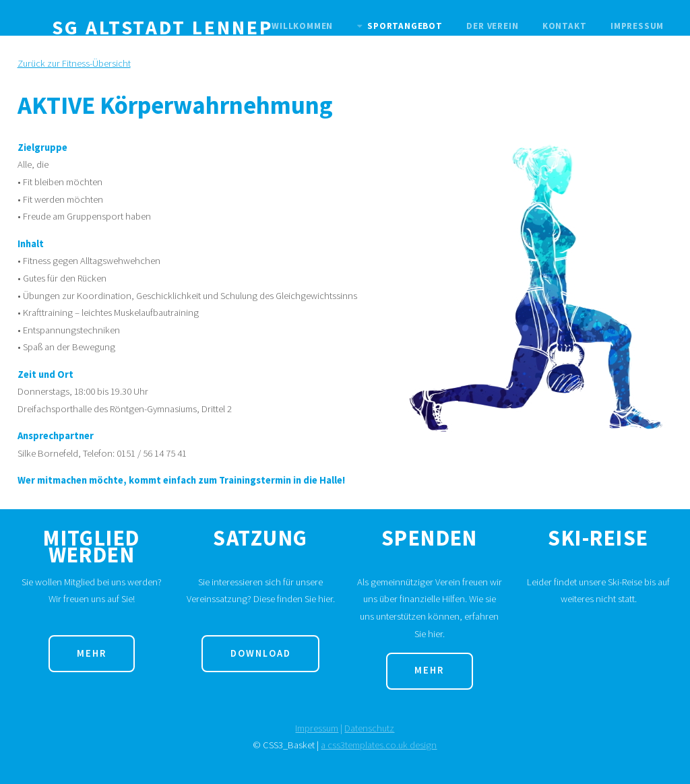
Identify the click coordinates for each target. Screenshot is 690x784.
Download (261, 653)
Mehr (92, 653)
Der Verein (492, 26)
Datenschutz (369, 728)
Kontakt (565, 26)
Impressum (637, 26)
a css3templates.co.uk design (379, 745)
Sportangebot (405, 26)
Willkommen (302, 26)
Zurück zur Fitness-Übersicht (74, 63)
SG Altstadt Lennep (162, 28)
